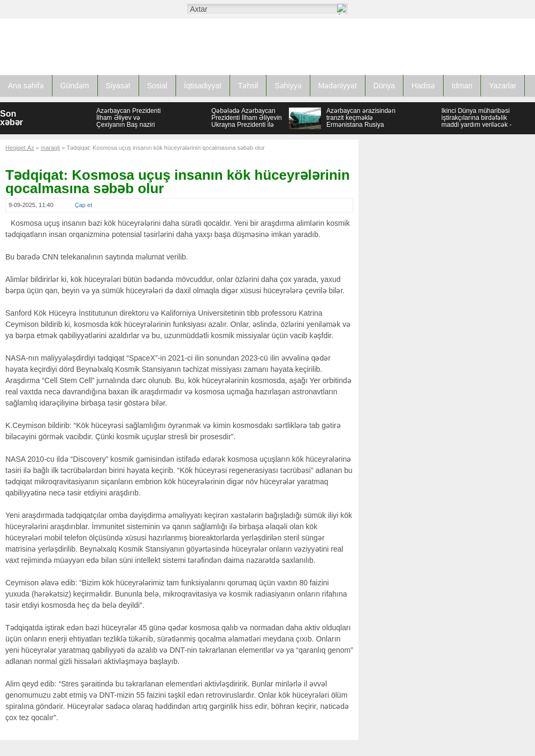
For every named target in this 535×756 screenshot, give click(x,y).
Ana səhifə (26, 86)
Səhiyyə (288, 86)
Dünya (384, 86)
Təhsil (248, 86)
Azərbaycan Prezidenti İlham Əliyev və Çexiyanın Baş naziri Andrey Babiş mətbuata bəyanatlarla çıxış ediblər (132, 125)
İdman (462, 86)
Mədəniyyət (338, 86)
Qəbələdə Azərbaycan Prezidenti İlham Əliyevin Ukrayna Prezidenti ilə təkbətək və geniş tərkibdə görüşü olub (247, 125)
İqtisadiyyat (203, 86)
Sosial (157, 86)
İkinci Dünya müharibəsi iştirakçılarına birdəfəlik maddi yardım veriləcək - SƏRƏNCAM (476, 121)
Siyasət (118, 86)
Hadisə (423, 86)
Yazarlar (503, 86)
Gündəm (75, 86)
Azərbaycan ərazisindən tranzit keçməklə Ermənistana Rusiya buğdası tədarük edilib (361, 121)
